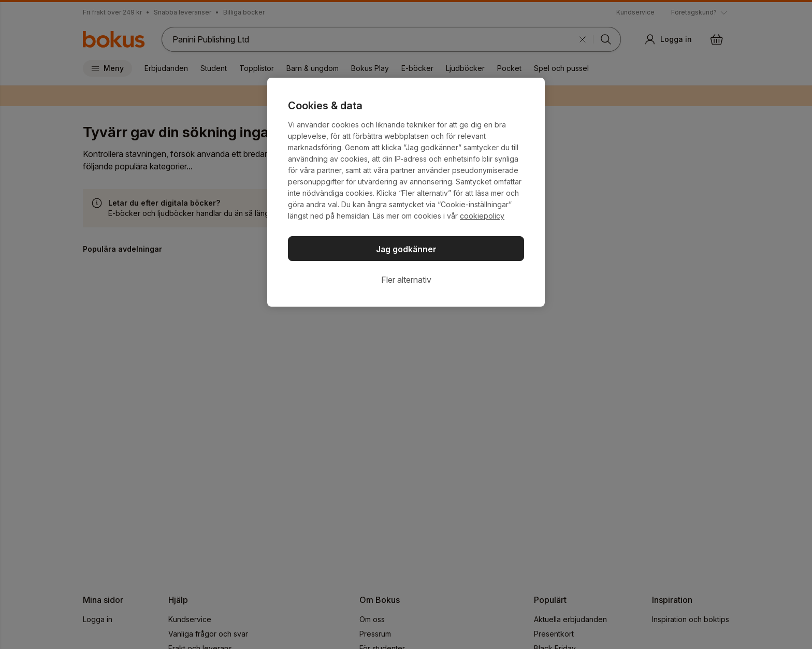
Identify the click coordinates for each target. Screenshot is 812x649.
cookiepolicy (482, 216)
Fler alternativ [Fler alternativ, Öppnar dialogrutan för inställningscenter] (406, 280)
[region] (406, 192)
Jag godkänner (406, 249)
